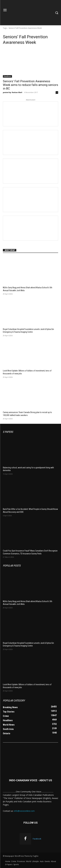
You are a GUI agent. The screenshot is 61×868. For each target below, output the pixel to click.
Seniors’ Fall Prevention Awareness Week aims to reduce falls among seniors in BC (31, 85)
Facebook (37, 839)
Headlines (7, 76)
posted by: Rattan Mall (13, 92)
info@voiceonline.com (24, 811)
